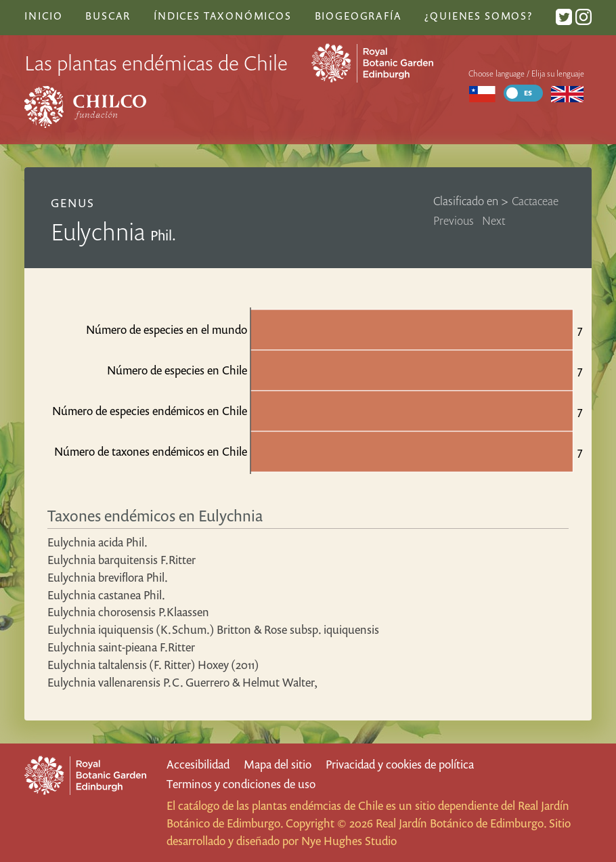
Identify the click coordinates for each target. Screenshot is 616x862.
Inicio (43, 16)
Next (494, 220)
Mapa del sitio (278, 764)
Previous (454, 220)
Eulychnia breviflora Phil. (108, 577)
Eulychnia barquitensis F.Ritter (122, 560)
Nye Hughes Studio (349, 841)
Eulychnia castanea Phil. (106, 595)
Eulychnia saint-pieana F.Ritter (121, 647)
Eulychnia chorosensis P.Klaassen (128, 612)
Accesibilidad (198, 764)
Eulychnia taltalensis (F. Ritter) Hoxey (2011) (153, 665)
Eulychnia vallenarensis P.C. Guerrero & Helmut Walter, (182, 682)
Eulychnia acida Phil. (97, 542)
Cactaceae (535, 201)
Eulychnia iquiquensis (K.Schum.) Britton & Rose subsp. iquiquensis (213, 629)
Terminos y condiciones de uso (241, 784)
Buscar (108, 16)
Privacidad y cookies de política (400, 764)
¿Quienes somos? (478, 16)
